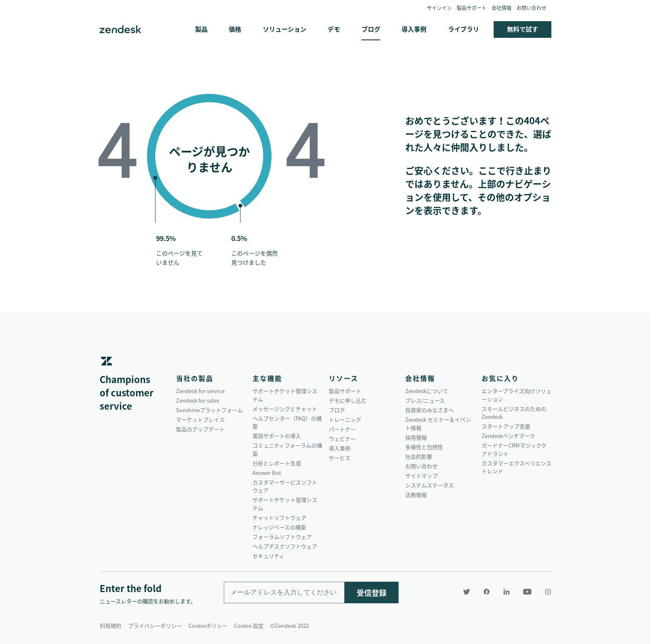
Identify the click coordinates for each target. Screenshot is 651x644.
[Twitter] (467, 592)
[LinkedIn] (507, 592)
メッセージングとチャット (285, 409)
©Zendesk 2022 (290, 626)
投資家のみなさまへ (430, 410)
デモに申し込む (348, 400)
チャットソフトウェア (279, 517)
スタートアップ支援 (506, 426)
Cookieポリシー (208, 626)
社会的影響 (419, 456)
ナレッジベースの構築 (279, 527)
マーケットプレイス (200, 419)
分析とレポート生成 (277, 463)
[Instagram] (545, 592)
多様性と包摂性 (424, 447)
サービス (340, 458)
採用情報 (416, 437)
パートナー (342, 429)
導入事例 (414, 29)
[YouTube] (527, 592)
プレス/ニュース (425, 400)
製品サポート (472, 8)
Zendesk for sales (198, 400)
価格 (235, 29)
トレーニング (345, 419)
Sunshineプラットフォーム (209, 410)
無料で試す (523, 29)
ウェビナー (342, 439)
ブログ (371, 29)
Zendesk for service (200, 391)
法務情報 (416, 495)
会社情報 (502, 8)
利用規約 (110, 626)
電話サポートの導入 (277, 436)
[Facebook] (487, 592)
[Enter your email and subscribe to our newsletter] (284, 592)
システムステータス (430, 485)
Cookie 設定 (249, 626)
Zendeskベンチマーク (508, 436)
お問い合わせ (531, 8)
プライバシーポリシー (155, 626)
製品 (201, 29)
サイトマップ (421, 476)
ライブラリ (464, 29)
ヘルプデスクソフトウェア (285, 546)
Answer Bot (267, 473)
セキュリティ (268, 556)
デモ (334, 29)
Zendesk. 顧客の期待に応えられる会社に (120, 29)
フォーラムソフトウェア (282, 537)
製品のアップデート (200, 429)
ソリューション (285, 29)
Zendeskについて (427, 391)
